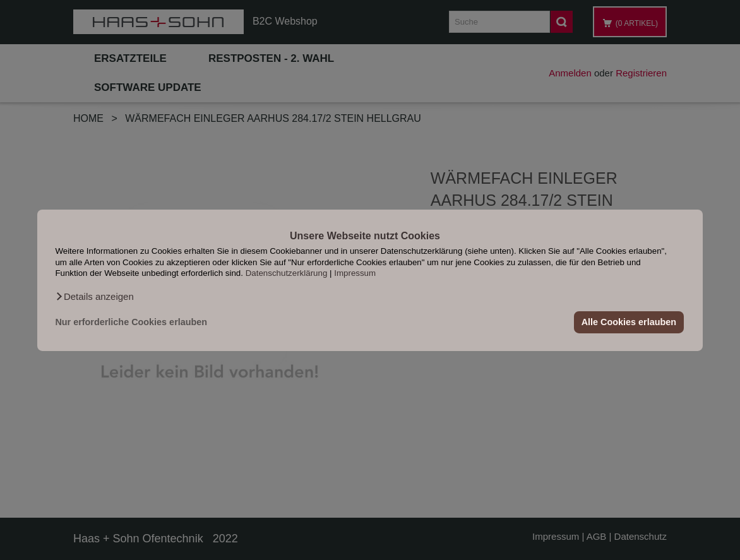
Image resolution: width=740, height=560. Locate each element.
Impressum (355, 273)
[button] (94, 296)
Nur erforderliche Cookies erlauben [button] (131, 322)
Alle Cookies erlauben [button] (629, 322)
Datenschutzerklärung (287, 273)
